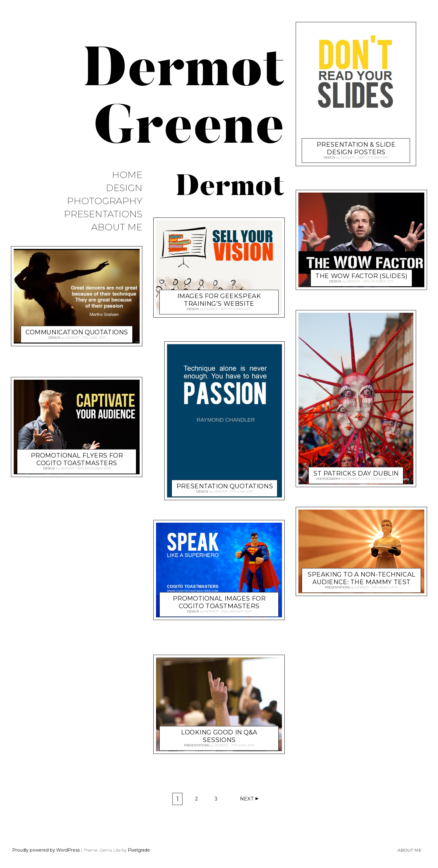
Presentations (103, 214)
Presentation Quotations (225, 485)
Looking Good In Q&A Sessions (219, 735)
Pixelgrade (139, 850)
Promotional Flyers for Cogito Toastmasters (77, 458)
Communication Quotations (77, 331)
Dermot (73, 337)
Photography (105, 201)
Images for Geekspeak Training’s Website (219, 299)
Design (124, 188)
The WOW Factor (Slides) (361, 275)
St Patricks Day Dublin (356, 472)
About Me (117, 227)
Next (247, 799)
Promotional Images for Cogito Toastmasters (219, 601)
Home (127, 175)
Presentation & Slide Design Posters (356, 147)
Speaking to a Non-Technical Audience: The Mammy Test (362, 577)
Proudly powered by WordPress (46, 850)
